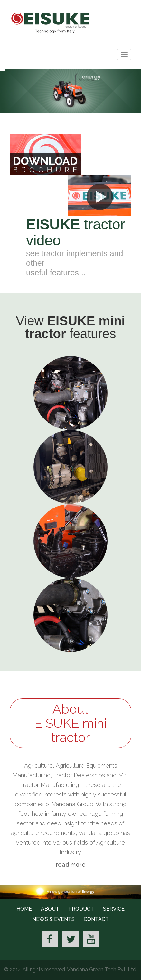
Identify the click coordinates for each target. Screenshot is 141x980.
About (50, 909)
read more (71, 864)
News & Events (53, 919)
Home (24, 909)
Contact (96, 919)
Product (81, 909)
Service (114, 909)
